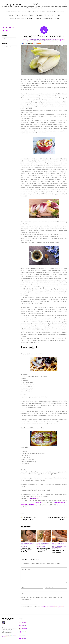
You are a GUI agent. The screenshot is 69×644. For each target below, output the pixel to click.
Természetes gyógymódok (50, 41)
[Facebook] (22, 44)
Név (24, 588)
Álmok (58, 15)
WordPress (9, 635)
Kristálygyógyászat (17, 19)
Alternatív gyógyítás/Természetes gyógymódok (41, 39)
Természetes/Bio (48, 19)
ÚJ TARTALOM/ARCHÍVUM (12, 12)
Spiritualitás (26, 12)
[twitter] (17, 5)
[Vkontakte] (35, 44)
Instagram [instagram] (23, 629)
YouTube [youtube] (22, 638)
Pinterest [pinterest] (22, 626)
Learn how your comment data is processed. (53, 607)
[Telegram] (27, 44)
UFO (27, 19)
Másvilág (35, 12)
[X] (29, 44)
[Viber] (36, 44)
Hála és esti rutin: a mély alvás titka (58, 552)
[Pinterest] (24, 44)
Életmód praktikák (25, 544)
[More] (40, 44)
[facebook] (4, 5)
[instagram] (10, 5)
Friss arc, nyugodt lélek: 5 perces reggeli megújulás (44, 550)
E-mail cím (49, 588)
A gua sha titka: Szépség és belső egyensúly (26, 550)
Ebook (31, 19)
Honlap (24, 593)
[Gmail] (33, 44)
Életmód (38, 19)
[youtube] (20, 5)
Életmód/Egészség (29, 545)
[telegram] (14, 5)
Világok (25, 15)
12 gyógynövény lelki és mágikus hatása (30, 519)
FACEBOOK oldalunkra (41, 503)
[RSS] (38, 44)
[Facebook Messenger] (25, 44)
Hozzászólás (26, 570)
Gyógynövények (31, 41)
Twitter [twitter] (22, 635)
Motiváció (43, 15)
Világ (62, 12)
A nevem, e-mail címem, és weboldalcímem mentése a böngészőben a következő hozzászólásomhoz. (41, 599)
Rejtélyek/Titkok (53, 12)
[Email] (31, 44)
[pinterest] (7, 5)
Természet (51, 15)
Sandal (25, 39)
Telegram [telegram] (22, 632)
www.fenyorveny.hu (33, 499)
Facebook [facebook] (23, 622)
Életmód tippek (61, 39)
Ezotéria (43, 12)
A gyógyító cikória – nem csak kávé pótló (44, 36)
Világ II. (11, 15)
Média (57, 19)
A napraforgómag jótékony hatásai (56, 519)
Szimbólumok (33, 15)
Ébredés (18, 15)
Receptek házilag (39, 41)
